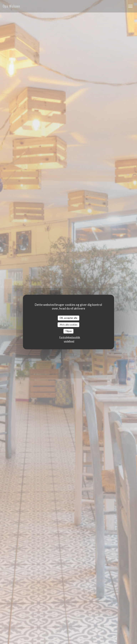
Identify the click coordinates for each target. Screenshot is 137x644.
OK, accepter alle (68, 318)
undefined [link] (69, 341)
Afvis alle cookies (68, 324)
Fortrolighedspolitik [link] (70, 337)
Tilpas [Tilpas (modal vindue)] (68, 331)
